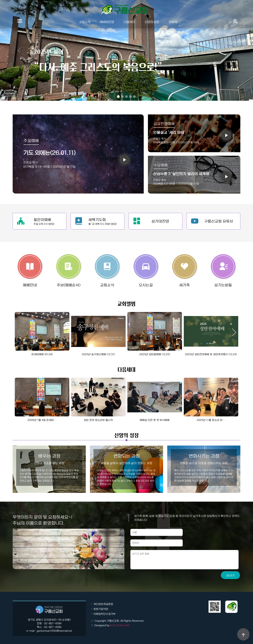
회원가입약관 (101, 609)
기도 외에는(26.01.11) (49, 153)
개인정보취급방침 (103, 604)
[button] (234, 332)
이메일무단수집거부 (105, 614)
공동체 (173, 22)
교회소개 (85, 22)
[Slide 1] (118, 97)
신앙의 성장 (152, 22)
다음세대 (129, 22)
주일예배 (31, 140)
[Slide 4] (130, 97)
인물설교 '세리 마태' (169, 132)
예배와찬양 (107, 22)
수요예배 (161, 165)
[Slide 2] (122, 97)
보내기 (231, 591)
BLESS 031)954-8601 (120, 625)
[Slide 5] (134, 97)
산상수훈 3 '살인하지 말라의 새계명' (182, 174)
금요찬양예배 (164, 124)
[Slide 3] (126, 97)
